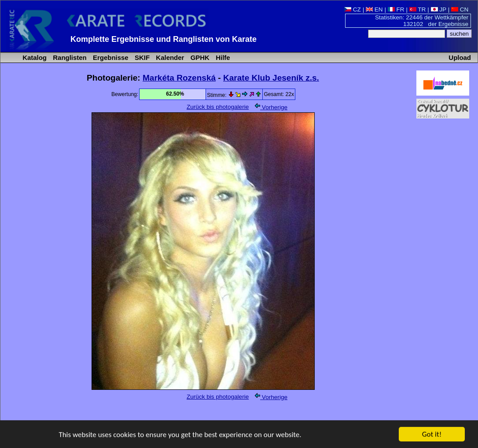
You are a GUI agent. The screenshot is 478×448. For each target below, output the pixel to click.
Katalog (34, 57)
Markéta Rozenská (179, 78)
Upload (460, 57)
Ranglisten (69, 57)
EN (374, 9)
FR (396, 9)
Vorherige (271, 107)
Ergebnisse (110, 57)
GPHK (199, 57)
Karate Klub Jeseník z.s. (271, 78)
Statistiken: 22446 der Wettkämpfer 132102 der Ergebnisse (422, 21)
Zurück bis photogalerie (218, 107)
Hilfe (222, 57)
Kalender (169, 57)
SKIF (141, 57)
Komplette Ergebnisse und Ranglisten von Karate (164, 39)
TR (418, 9)
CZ (353, 9)
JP (439, 9)
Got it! (432, 435)
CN (460, 9)
